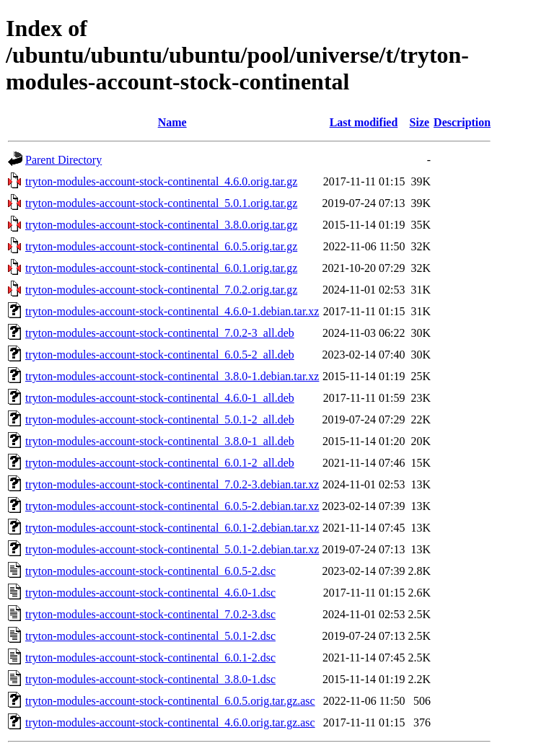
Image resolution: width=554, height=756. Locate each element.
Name (172, 122)
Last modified (364, 122)
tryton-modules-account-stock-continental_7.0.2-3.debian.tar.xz (172, 484)
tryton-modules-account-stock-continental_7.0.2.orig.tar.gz (161, 290)
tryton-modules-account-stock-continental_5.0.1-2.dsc (150, 636)
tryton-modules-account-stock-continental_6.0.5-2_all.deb (160, 355)
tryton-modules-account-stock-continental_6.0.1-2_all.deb (160, 463)
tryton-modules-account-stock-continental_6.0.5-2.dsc (150, 571)
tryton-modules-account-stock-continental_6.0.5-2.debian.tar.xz (172, 506)
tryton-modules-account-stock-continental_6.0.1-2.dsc (150, 658)
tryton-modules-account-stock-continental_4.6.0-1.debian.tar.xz (172, 311)
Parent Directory (63, 160)
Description (462, 122)
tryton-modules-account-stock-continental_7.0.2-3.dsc (150, 614)
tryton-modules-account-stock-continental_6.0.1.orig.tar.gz (161, 268)
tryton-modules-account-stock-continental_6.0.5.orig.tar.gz (161, 246)
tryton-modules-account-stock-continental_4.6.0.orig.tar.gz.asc (170, 722)
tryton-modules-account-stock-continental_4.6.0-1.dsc (150, 593)
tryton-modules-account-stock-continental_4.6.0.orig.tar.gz (161, 181)
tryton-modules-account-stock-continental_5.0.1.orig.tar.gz (161, 203)
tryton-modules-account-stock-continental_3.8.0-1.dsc (150, 679)
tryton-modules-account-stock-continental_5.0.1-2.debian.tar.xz (172, 549)
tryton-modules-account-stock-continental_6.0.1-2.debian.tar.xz (172, 528)
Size (420, 122)
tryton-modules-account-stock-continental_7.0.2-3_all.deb (160, 333)
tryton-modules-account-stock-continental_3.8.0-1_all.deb (160, 441)
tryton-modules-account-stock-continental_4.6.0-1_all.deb (160, 398)
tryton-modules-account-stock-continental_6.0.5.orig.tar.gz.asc (170, 701)
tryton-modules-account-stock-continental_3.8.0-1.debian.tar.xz (172, 376)
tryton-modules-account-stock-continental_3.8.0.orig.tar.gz (161, 225)
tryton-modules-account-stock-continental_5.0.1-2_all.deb (160, 419)
